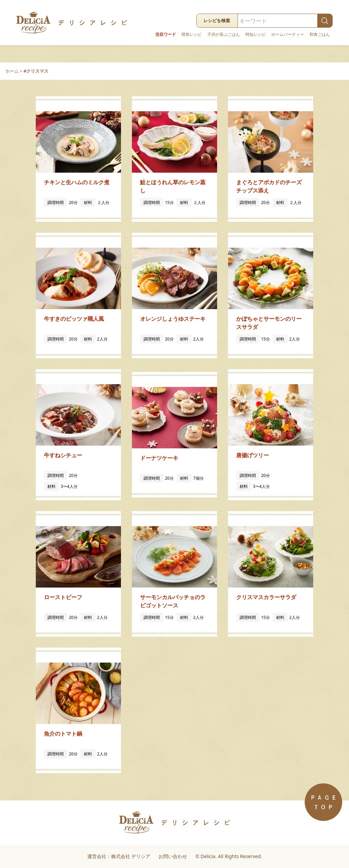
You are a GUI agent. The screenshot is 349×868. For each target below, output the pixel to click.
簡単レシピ (192, 34)
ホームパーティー (288, 34)
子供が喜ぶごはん (224, 34)
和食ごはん (320, 34)
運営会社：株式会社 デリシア (119, 856)
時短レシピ (256, 34)
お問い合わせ (173, 856)
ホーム (12, 71)
